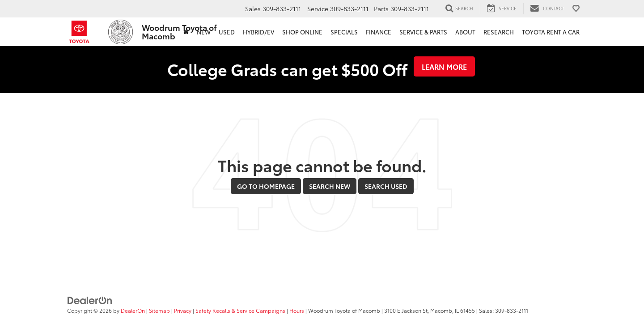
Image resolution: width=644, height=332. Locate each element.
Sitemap (159, 310)
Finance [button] (379, 32)
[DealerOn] (90, 299)
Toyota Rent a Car (551, 32)
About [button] (465, 32)
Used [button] (227, 32)
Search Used (386, 186)
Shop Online (302, 32)
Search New (330, 186)
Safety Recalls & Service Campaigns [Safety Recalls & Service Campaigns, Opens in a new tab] (240, 310)
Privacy (183, 310)
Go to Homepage (266, 186)
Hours (297, 310)
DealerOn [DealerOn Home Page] (133, 310)
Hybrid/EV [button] (258, 32)
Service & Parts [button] (423, 32)
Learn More (444, 66)
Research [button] (499, 32)
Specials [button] (344, 32)
